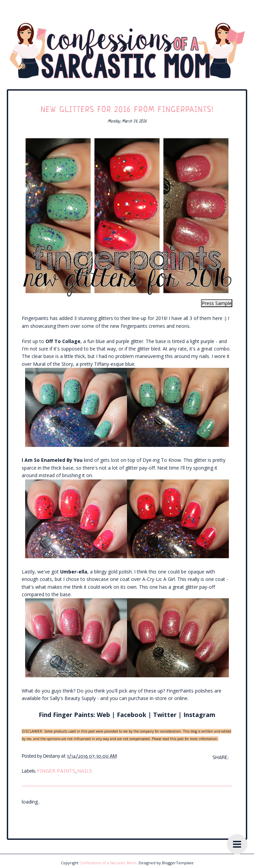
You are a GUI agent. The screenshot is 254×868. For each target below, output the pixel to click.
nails (85, 771)
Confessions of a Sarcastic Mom (108, 863)
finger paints (56, 771)
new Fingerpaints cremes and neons (150, 326)
